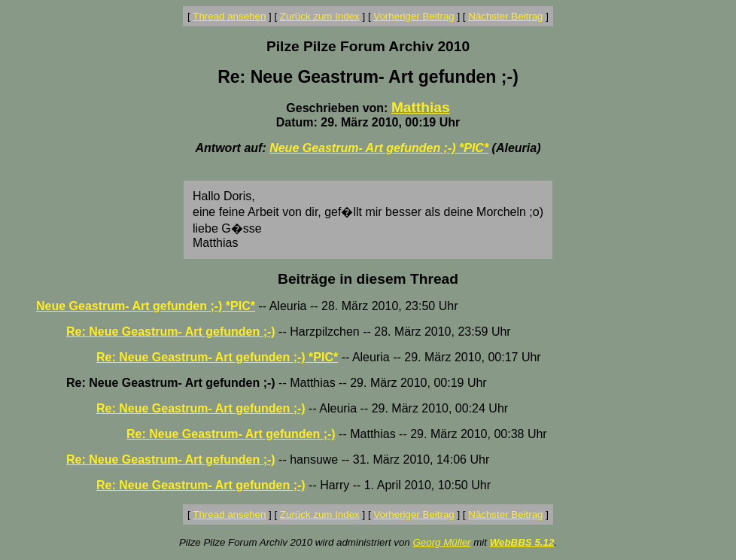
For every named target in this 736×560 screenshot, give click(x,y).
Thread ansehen (229, 16)
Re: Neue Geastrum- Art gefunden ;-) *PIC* (217, 357)
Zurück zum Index (320, 16)
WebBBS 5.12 (522, 542)
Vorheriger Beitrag (414, 16)
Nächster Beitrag (505, 16)
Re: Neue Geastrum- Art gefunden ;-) (171, 332)
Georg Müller (441, 542)
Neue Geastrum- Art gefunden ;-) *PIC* (379, 148)
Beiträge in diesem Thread (368, 279)
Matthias (421, 107)
